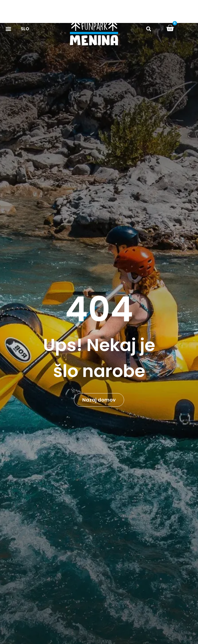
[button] (149, 29)
